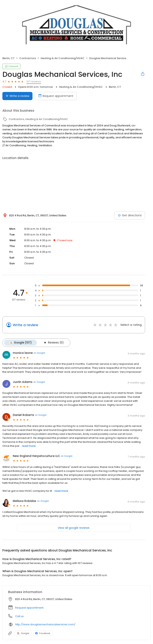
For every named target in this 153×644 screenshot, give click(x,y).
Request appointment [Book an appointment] (56, 96)
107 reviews (34, 81)
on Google (39, 353)
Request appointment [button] (29, 608)
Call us (19, 616)
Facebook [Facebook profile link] (43, 633)
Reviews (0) (53, 343)
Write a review (25, 325)
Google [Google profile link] (23, 633)
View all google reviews (74, 528)
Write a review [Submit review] (17, 96)
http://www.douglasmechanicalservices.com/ (45, 624)
